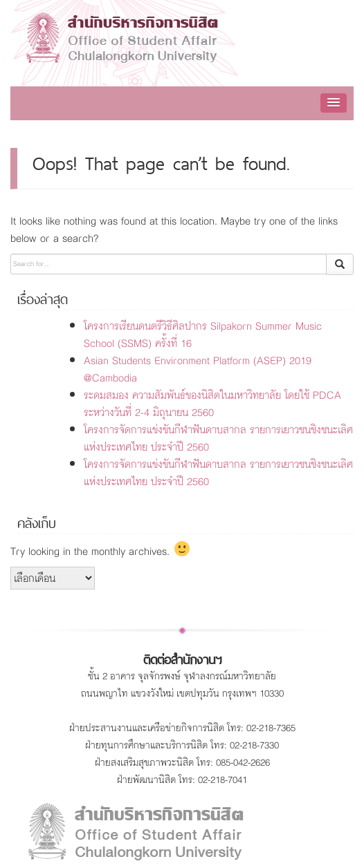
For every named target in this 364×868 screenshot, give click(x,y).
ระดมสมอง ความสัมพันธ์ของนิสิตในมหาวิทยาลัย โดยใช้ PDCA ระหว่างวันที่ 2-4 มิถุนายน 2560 (212, 404)
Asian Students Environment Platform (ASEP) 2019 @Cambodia (198, 369)
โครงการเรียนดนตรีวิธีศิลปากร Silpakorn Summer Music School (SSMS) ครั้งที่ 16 (203, 334)
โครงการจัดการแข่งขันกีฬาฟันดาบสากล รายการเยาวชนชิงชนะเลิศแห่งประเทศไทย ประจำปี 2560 (218, 438)
